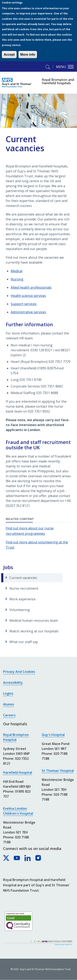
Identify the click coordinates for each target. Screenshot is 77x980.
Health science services (28, 296)
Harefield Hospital (18, 772)
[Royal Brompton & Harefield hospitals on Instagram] (38, 858)
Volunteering (20, 610)
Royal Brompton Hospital (16, 737)
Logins (8, 693)
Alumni (9, 704)
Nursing (17, 279)
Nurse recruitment (24, 588)
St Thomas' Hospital (58, 771)
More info (28, 55)
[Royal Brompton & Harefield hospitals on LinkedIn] (28, 858)
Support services (24, 304)
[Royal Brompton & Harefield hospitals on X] (6, 858)
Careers (9, 715)
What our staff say (24, 642)
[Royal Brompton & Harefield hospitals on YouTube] (17, 858)
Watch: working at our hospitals (34, 631)
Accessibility (13, 683)
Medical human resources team (34, 620)
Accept (9, 55)
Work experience (22, 599)
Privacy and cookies (19, 672)
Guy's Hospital (53, 735)
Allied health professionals (31, 287)
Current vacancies (23, 578)
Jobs (8, 567)
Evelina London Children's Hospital (18, 811)
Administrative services (28, 312)
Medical (17, 271)
